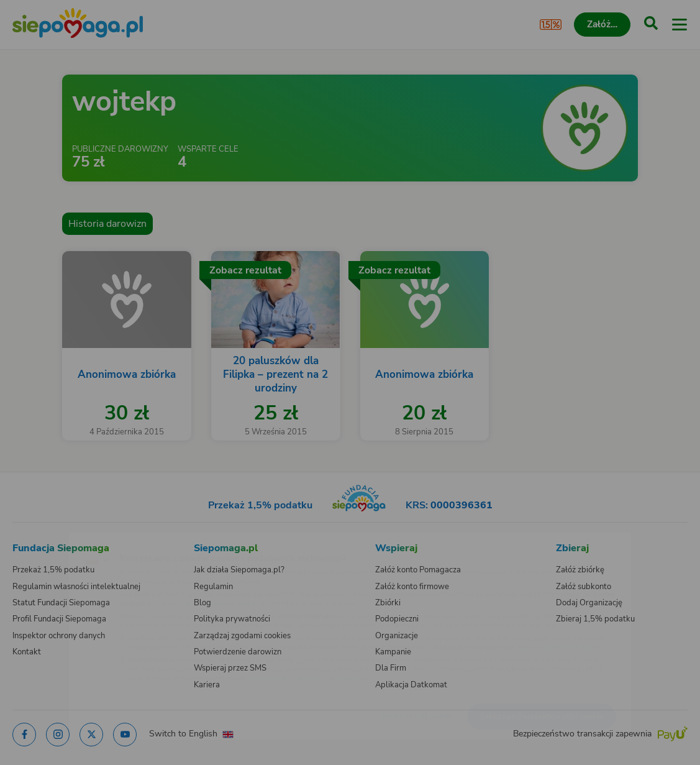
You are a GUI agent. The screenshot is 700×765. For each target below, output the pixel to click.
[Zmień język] (35, 542)
